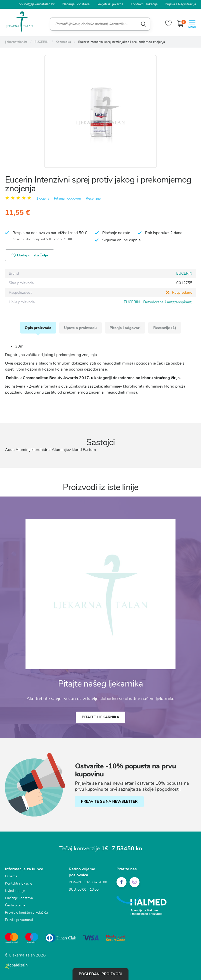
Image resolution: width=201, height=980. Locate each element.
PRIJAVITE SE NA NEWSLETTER (109, 802)
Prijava (170, 4)
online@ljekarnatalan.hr (37, 4)
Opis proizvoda (38, 328)
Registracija (187, 4)
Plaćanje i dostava (76, 4)
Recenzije (93, 198)
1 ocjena (43, 198)
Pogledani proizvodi (100, 974)
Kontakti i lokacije (144, 4)
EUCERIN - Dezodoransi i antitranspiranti (158, 302)
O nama (11, 876)
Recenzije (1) (165, 328)
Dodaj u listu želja (30, 256)
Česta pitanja (15, 906)
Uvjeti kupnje (15, 891)
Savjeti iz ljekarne (110, 4)
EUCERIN (184, 273)
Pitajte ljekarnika (100, 718)
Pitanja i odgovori (67, 198)
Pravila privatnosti (19, 920)
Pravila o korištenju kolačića (26, 913)
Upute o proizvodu (80, 328)
